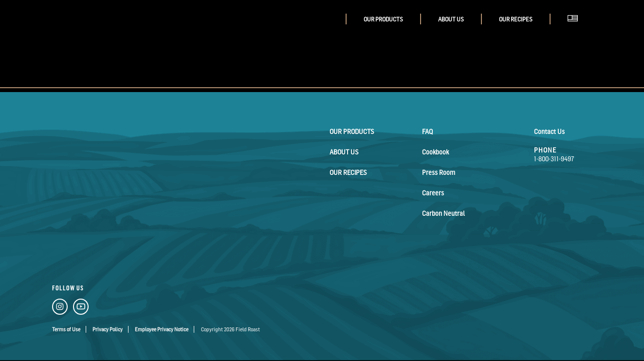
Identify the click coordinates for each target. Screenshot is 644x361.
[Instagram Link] (60, 308)
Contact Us (549, 131)
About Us (451, 19)
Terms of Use (66, 329)
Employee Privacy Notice (162, 329)
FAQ (427, 131)
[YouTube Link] (81, 308)
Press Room (439, 172)
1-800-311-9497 (554, 159)
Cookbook (435, 152)
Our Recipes (516, 19)
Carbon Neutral (443, 213)
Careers (433, 193)
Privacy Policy (108, 329)
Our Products (383, 19)
